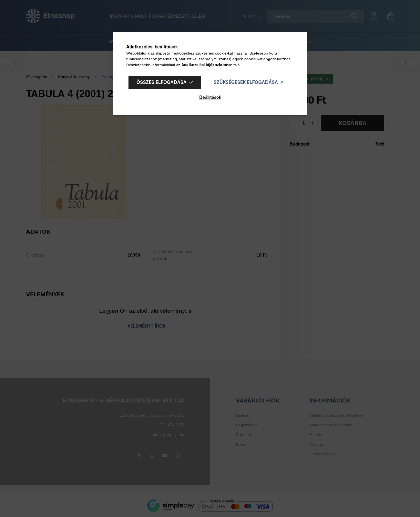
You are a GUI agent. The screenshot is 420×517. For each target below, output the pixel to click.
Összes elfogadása (162, 82)
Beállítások (210, 97)
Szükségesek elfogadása (246, 82)
